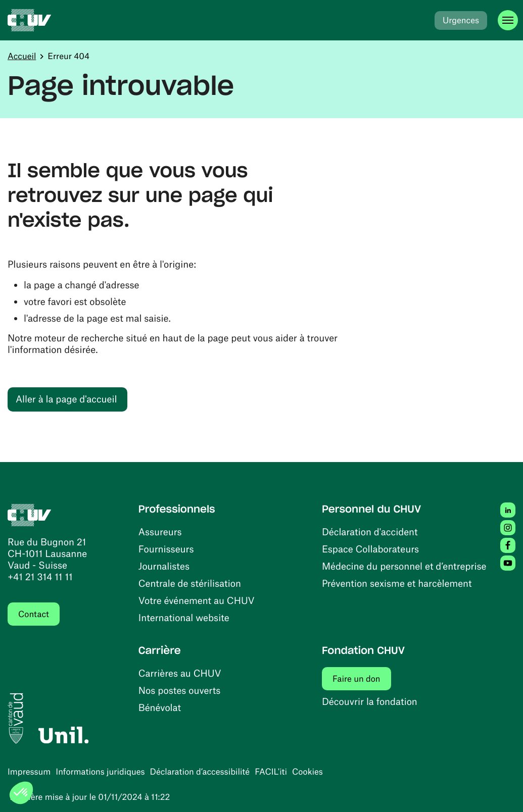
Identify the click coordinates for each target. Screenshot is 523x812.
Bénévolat (160, 707)
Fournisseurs (166, 549)
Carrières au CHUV (180, 673)
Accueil (22, 56)
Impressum (29, 772)
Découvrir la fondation (370, 701)
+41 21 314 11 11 (40, 576)
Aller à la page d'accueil (66, 399)
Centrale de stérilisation (190, 583)
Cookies (307, 772)
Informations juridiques (100, 772)
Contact (34, 614)
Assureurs (160, 531)
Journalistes (164, 566)
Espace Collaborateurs (370, 549)
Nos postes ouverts (180, 690)
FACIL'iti (271, 772)
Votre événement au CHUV (197, 600)
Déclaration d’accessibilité (200, 772)
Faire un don (362, 678)
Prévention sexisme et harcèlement (397, 583)
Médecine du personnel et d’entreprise (404, 566)
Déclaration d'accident (370, 531)
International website (184, 617)
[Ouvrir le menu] (508, 20)
